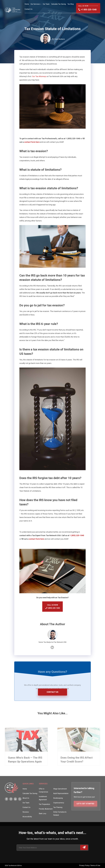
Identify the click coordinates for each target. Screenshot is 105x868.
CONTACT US (52, 692)
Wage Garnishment (60, 795)
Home (27, 4)
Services (43, 790)
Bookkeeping (58, 804)
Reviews (26, 818)
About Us (26, 804)
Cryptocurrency (59, 809)
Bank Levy (43, 820)
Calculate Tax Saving (58, 4)
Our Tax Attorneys (39, 76)
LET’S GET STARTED (85, 810)
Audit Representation (61, 799)
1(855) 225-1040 (53, 608)
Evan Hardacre (60, 39)
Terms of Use (95, 865)
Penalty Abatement (46, 815)
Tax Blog (71, 4)
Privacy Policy (84, 865)
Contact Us (29, 9)
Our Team (46, 4)
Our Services (35, 4)
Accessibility (27, 823)
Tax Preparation (44, 810)
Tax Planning (58, 813)
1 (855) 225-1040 (77, 535)
